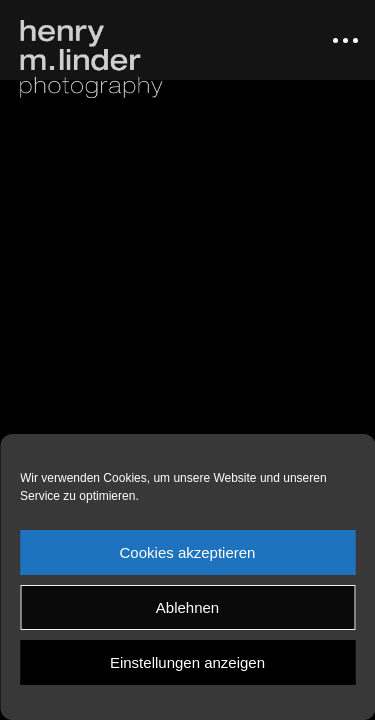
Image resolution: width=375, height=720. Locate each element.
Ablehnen (187, 607)
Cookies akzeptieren (188, 552)
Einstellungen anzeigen (187, 662)
